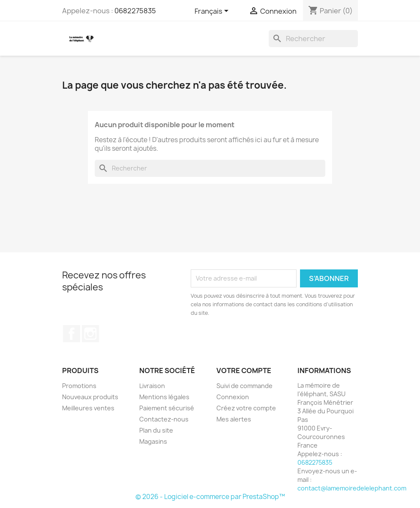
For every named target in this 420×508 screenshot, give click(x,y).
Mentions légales (164, 397)
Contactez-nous (164, 419)
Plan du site (156, 430)
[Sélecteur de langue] (213, 12)
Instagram (90, 334)
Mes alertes (234, 419)
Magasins (153, 441)
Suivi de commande (244, 386)
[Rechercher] (313, 39)
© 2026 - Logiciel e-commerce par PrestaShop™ (210, 497)
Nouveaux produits (90, 397)
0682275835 (135, 11)
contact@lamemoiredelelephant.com (352, 488)
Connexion (233, 397)
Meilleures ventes (88, 408)
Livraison (152, 386)
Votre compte (244, 371)
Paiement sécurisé (167, 408)
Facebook (72, 334)
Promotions (79, 386)
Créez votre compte (246, 408)
